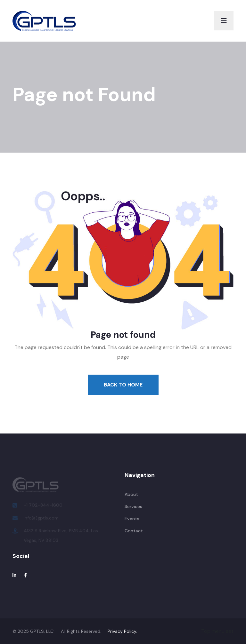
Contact (134, 531)
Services (133, 506)
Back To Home (123, 385)
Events (132, 519)
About (131, 494)
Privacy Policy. (122, 631)
